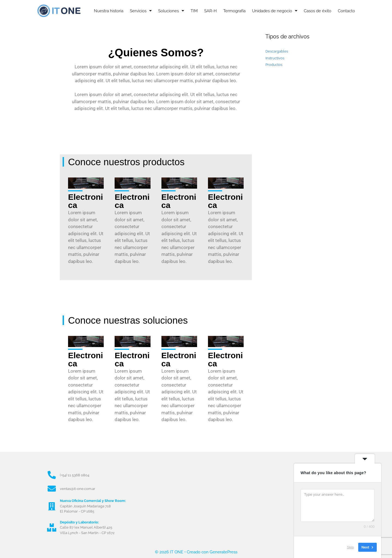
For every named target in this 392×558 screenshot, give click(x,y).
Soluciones (171, 11)
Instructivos (275, 58)
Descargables (277, 51)
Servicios (141, 11)
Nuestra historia (109, 11)
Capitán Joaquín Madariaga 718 (85, 506)
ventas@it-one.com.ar (78, 489)
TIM (194, 11)
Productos (274, 65)
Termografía (234, 11)
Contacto (346, 11)
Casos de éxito (318, 11)
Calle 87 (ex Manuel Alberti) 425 (86, 527)
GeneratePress (223, 552)
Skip (350, 547)
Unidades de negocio (275, 11)
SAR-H (210, 11)
